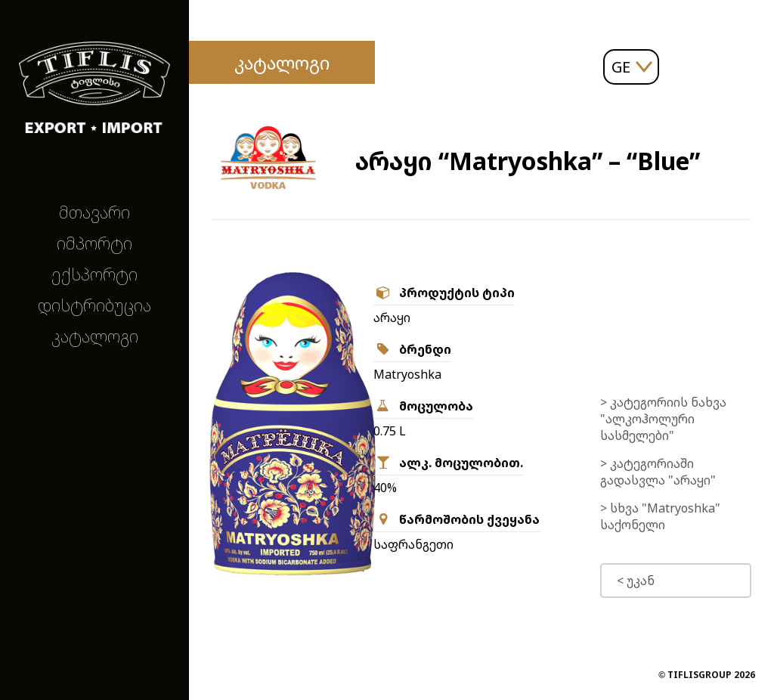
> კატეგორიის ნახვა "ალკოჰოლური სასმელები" (663, 419)
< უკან (636, 581)
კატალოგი (95, 336)
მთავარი (94, 212)
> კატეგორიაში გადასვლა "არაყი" (658, 472)
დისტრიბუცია (94, 305)
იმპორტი (94, 243)
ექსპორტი (94, 274)
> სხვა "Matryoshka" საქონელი (660, 516)
